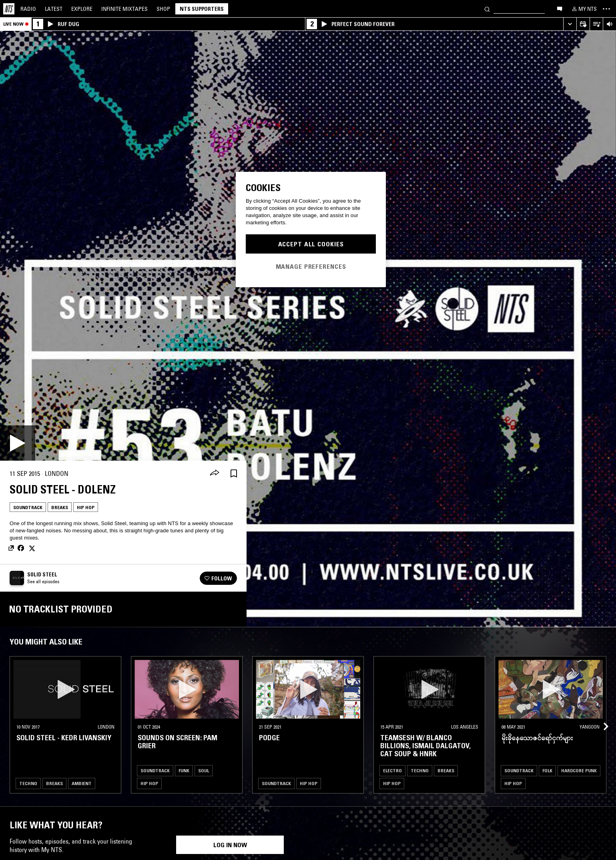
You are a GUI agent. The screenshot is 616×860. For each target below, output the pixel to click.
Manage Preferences (311, 266)
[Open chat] (560, 8)
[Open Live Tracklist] (596, 24)
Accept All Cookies (311, 244)
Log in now (230, 845)
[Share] (215, 473)
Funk (184, 770)
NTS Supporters (202, 9)
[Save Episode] (234, 474)
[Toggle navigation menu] (606, 9)
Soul (204, 770)
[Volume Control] (609, 24)
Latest (54, 9)
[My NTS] (584, 9)
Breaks (60, 507)
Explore (82, 9)
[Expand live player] (570, 24)
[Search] (487, 9)
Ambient (82, 783)
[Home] (9, 9)
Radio (28, 9)
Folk (547, 770)
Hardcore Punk (579, 770)
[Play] (18, 443)
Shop (163, 9)
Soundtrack (28, 507)
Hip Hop (86, 507)
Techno (28, 783)
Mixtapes (124, 9)
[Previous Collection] (601, 717)
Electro (392, 770)
